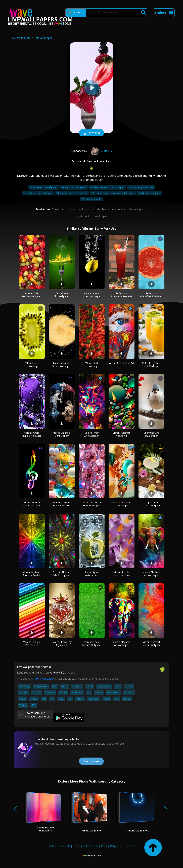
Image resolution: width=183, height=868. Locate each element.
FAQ (122, 846)
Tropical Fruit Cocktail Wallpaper (151, 504)
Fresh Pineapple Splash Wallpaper (62, 365)
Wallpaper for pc (100, 193)
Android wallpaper (43, 679)
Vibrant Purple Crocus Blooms (121, 574)
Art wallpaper (44, 38)
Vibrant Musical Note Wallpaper (32, 504)
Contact (52, 846)
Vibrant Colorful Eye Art (121, 363)
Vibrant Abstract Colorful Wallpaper (151, 643)
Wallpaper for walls (91, 199)
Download (91, 133)
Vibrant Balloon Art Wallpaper (122, 504)
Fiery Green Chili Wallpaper (62, 295)
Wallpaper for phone (124, 193)
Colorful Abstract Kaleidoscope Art (62, 574)
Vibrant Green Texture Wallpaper (91, 643)
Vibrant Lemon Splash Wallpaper (91, 295)
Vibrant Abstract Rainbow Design (32, 574)
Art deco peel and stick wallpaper (107, 187)
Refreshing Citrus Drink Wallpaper (151, 365)
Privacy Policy (109, 846)
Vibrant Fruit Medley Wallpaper (32, 295)
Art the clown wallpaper (74, 187)
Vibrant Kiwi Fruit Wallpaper (32, 365)
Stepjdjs (101, 151)
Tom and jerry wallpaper (141, 187)
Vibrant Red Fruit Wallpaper (92, 365)
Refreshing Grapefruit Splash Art (151, 295)
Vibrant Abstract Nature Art (122, 434)
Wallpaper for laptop (149, 193)
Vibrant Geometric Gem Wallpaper (92, 504)
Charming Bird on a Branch (151, 434)
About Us (65, 846)
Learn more (91, 761)
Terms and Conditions (86, 846)
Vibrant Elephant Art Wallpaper (151, 574)
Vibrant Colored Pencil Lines (32, 643)
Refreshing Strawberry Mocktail (122, 295)
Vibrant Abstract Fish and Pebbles (62, 504)
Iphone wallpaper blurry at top (72, 193)
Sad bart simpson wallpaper (38, 193)
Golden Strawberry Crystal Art (62, 643)
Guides (131, 846)
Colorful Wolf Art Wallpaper (92, 434)
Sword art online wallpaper (44, 187)
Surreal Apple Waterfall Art (92, 574)
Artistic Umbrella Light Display (62, 434)
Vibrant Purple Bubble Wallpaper (32, 434)
